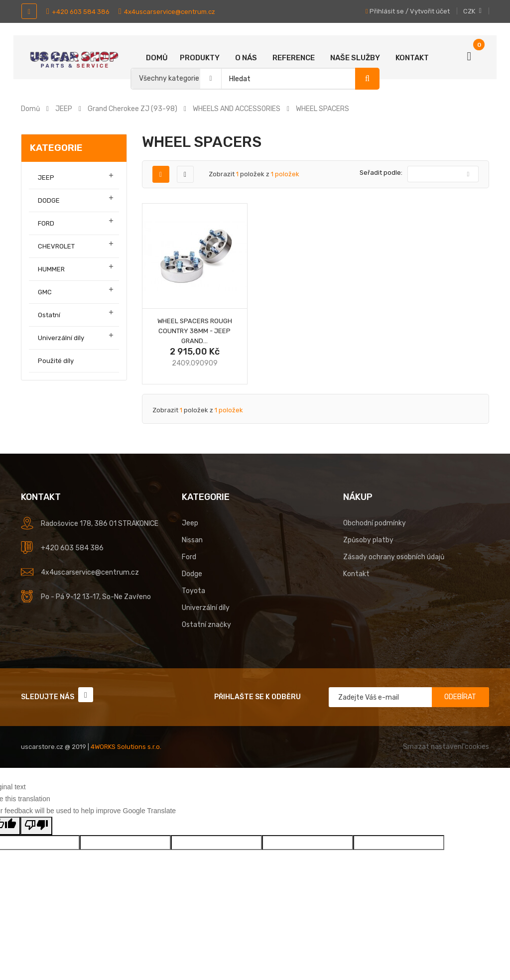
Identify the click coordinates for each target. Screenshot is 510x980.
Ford (189, 557)
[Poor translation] (36, 826)
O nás (246, 58)
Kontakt (412, 58)
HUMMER (51, 269)
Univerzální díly (61, 338)
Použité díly (56, 361)
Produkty (200, 58)
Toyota (193, 591)
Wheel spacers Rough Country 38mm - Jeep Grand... (195, 331)
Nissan (192, 540)
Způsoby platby (368, 540)
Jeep (190, 523)
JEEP (46, 178)
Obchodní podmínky (375, 523)
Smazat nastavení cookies (446, 747)
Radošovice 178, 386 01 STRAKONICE (100, 524)
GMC (45, 292)
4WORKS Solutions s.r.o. (126, 747)
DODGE (49, 200)
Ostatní (49, 315)
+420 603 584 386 (78, 12)
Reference (294, 58)
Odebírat (460, 697)
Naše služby (355, 58)
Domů (157, 58)
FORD (46, 223)
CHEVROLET (56, 246)
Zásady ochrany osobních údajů (394, 557)
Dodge (192, 574)
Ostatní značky (206, 625)
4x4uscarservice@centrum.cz (167, 12)
